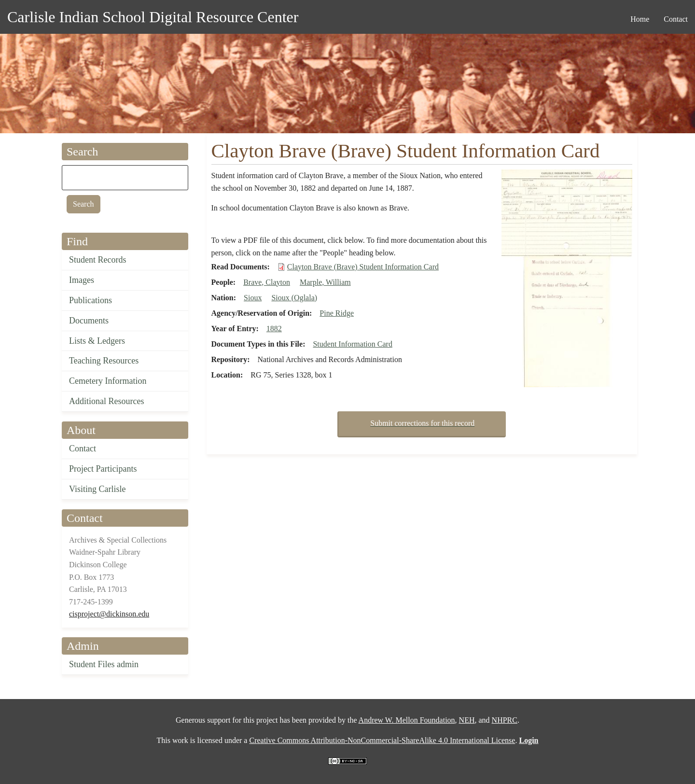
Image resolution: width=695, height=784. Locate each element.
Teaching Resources (104, 361)
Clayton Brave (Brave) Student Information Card (363, 267)
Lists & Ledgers (97, 341)
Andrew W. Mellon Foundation (407, 720)
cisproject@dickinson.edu (109, 614)
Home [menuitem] (640, 19)
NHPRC (505, 720)
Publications (90, 300)
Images (82, 280)
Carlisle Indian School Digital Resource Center (153, 17)
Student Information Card (352, 344)
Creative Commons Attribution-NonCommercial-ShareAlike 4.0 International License (382, 740)
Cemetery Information (108, 381)
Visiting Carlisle (97, 489)
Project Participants (103, 469)
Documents (89, 321)
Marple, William (325, 282)
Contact (83, 448)
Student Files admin (104, 664)
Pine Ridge (337, 313)
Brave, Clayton (267, 282)
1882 (274, 329)
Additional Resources (106, 401)
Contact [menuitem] (676, 19)
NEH (467, 720)
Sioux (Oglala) (294, 298)
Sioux (253, 298)
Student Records (98, 260)
